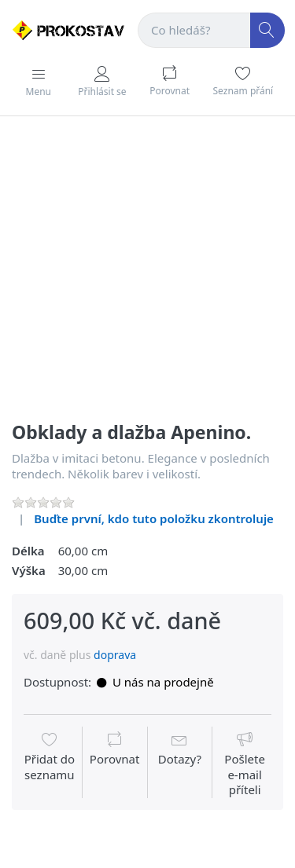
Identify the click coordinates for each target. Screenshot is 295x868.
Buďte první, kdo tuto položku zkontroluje (154, 518)
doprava (115, 655)
